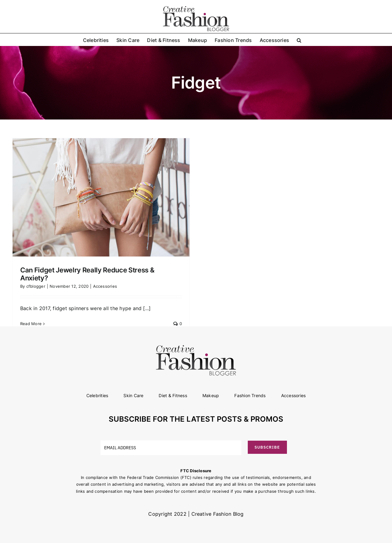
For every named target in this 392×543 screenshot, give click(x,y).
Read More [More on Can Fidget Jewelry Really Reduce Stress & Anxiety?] (31, 324)
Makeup (211, 395)
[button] (299, 40)
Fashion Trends (250, 395)
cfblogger (36, 286)
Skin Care (133, 395)
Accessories (105, 286)
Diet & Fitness (173, 395)
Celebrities (97, 395)
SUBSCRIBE (267, 447)
